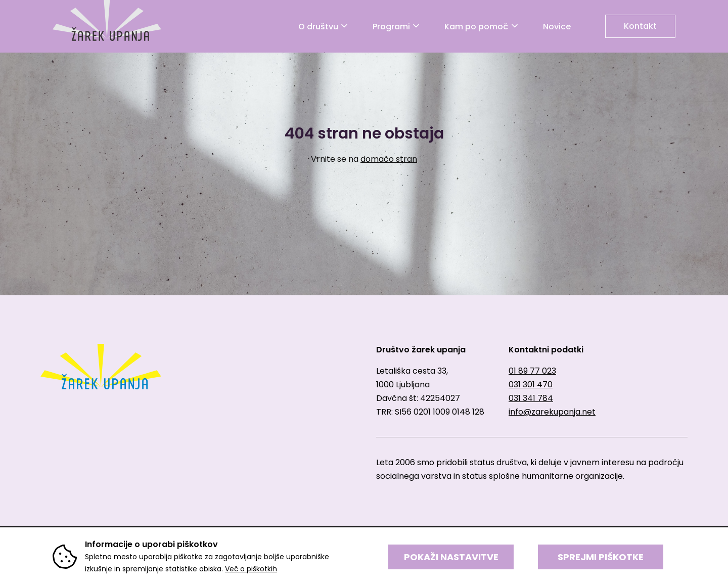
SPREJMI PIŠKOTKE (601, 557)
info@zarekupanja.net (552, 412)
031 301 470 (531, 385)
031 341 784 (531, 398)
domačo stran (389, 159)
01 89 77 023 (532, 371)
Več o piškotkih (251, 569)
